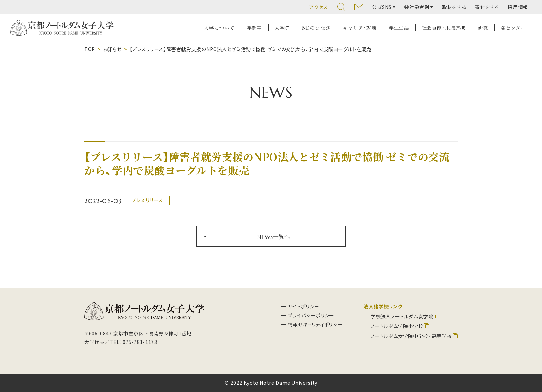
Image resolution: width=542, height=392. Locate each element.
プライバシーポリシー (311, 315)
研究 (483, 28)
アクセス (319, 7)
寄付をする (487, 7)
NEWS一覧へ (274, 236)
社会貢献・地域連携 (444, 28)
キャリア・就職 (360, 28)
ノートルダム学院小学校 (397, 326)
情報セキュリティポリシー (315, 324)
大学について (219, 28)
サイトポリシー (304, 306)
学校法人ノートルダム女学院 (402, 316)
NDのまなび (316, 28)
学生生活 (399, 28)
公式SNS (382, 7)
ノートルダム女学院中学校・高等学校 (411, 336)
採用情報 (518, 7)
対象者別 (417, 7)
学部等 (254, 28)
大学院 (282, 28)
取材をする (454, 7)
